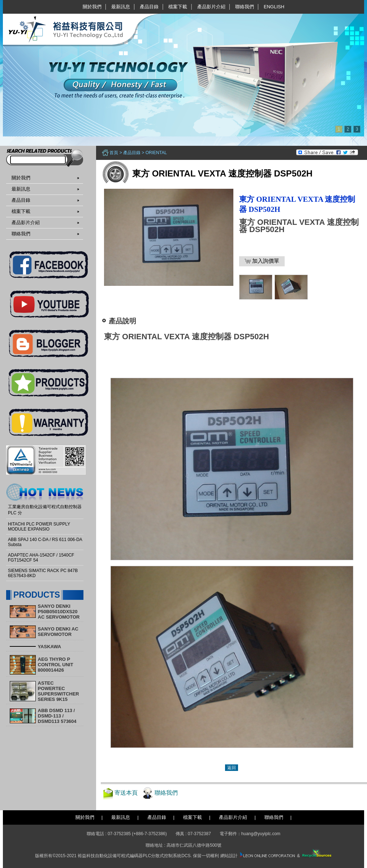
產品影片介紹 (211, 7)
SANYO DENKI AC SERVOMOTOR (58, 632)
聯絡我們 (245, 7)
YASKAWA (50, 647)
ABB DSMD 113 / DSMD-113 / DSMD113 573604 (57, 716)
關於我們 (92, 7)
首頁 (114, 153)
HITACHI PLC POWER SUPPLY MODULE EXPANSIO (39, 527)
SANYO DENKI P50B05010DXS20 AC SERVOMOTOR (59, 612)
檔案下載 (178, 7)
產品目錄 (149, 7)
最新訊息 (121, 7)
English (274, 7)
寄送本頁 (126, 793)
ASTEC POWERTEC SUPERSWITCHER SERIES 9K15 (59, 691)
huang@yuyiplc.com (261, 834)
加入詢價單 (262, 261)
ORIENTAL (156, 153)
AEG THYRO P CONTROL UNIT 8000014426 (56, 665)
